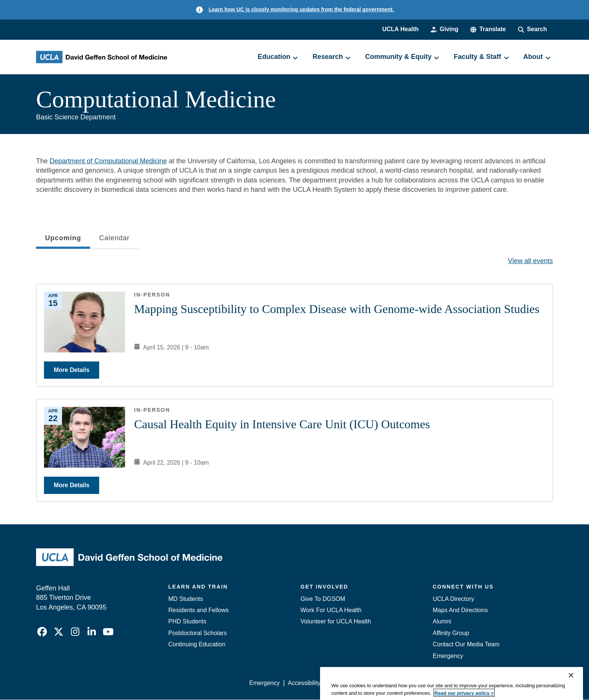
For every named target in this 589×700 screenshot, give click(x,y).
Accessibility (304, 683)
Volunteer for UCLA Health (336, 621)
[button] (488, 29)
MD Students (186, 599)
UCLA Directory (453, 599)
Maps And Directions (460, 610)
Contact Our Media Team (466, 644)
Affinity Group (451, 633)
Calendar (114, 238)
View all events (530, 261)
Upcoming (63, 240)
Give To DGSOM (323, 599)
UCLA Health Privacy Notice (429, 683)
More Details (72, 370)
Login (482, 683)
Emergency (448, 656)
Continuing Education (197, 644)
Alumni (442, 621)
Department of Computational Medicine (108, 161)
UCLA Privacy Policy (356, 683)
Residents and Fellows (199, 610)
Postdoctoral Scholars (198, 633)
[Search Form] (532, 29)
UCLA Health (400, 29)
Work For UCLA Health (331, 610)
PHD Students (187, 621)
